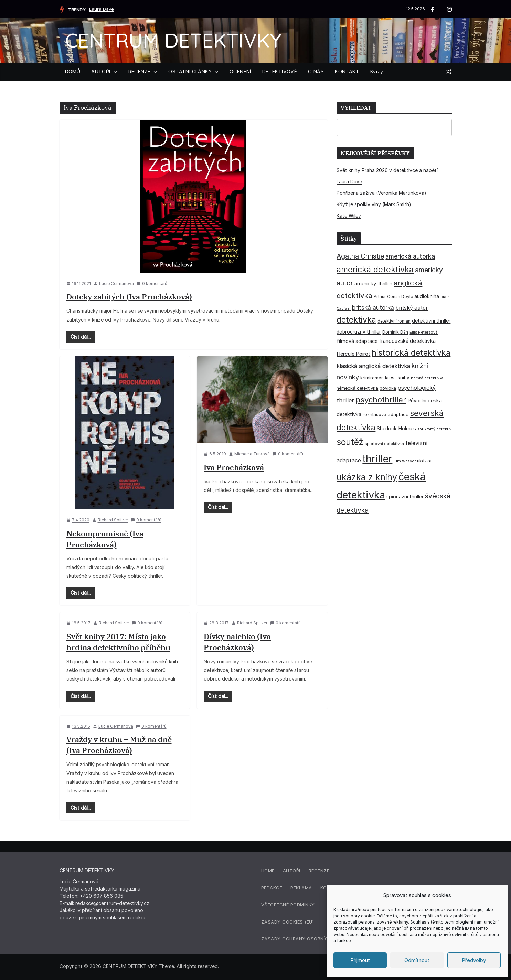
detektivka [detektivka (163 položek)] (356, 320)
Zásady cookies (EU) (288, 922)
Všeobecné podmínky (288, 905)
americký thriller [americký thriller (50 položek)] (373, 283)
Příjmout (360, 960)
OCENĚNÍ (240, 71)
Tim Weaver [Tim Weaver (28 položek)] (405, 461)
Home (268, 871)
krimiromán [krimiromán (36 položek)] (372, 378)
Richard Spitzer (113, 520)
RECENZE (140, 71)
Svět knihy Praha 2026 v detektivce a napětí (387, 170)
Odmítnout (417, 960)
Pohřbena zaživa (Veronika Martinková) (381, 193)
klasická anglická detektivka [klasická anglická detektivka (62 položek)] (373, 366)
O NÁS (316, 71)
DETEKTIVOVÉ (280, 71)
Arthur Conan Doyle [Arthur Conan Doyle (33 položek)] (393, 297)
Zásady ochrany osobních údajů (305, 939)
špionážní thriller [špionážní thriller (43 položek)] (405, 497)
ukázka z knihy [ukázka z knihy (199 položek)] (367, 477)
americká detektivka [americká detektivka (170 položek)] (375, 269)
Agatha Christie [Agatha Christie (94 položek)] (360, 256)
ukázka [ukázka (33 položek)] (424, 461)
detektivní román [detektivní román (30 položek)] (394, 321)
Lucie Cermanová (116, 283)
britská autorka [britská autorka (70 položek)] (373, 308)
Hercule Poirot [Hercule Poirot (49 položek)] (353, 354)
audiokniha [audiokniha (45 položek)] (427, 296)
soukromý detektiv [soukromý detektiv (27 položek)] (434, 429)
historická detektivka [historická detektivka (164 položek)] (411, 353)
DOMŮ (73, 71)
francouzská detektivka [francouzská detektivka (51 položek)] (407, 341)
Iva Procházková (234, 467)
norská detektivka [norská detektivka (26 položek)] (427, 378)
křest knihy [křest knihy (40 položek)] (397, 378)
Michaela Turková (252, 454)
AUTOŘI (101, 71)
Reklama (301, 888)
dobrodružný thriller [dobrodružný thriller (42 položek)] (359, 332)
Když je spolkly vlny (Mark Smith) (374, 204)
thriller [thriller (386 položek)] (377, 459)
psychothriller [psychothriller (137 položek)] (381, 400)
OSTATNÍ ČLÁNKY (190, 71)
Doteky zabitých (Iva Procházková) (129, 297)
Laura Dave (102, 9)
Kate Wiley (349, 216)
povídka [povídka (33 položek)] (388, 388)
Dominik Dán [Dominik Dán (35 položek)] (395, 332)
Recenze (319, 871)
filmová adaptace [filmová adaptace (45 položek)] (357, 341)
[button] (114, 72)
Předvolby (474, 960)
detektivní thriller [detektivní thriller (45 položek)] (431, 321)
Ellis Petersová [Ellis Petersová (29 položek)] (424, 332)
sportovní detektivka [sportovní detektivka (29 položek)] (384, 444)
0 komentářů (152, 283)
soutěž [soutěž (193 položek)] (350, 442)
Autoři (292, 871)
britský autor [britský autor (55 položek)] (412, 308)
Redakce (272, 888)
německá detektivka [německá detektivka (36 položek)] (357, 388)
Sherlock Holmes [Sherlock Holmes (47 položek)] (396, 429)
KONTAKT (347, 71)
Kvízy (377, 71)
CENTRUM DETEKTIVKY (173, 40)
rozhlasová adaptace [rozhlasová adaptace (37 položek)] (386, 414)
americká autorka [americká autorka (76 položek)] (410, 256)
